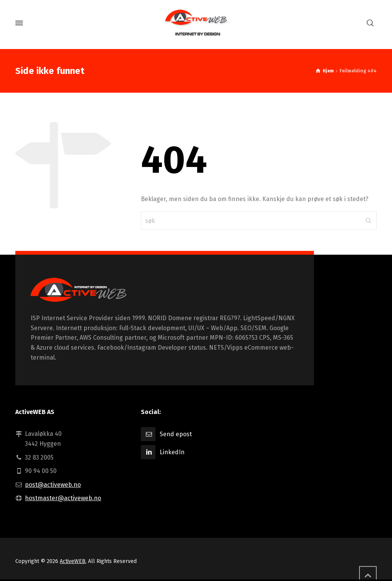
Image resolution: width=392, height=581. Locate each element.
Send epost (176, 434)
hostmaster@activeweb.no (63, 498)
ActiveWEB (73, 561)
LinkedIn (172, 452)
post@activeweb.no (53, 485)
